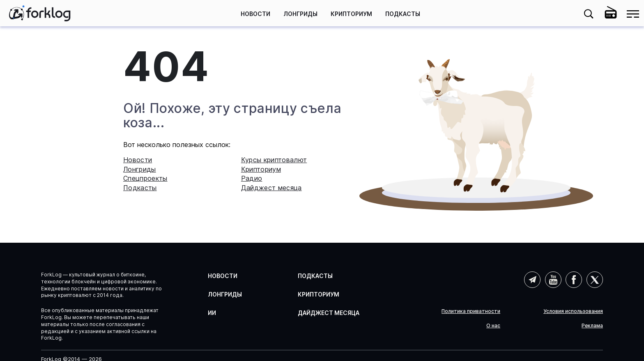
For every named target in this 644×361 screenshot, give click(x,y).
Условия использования (573, 311)
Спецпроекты (145, 178)
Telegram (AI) (532, 280)
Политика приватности (471, 311)
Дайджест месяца (271, 188)
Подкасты (403, 14)
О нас (493, 326)
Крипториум (351, 14)
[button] (589, 14)
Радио (252, 178)
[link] (40, 13)
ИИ (212, 313)
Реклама (592, 326)
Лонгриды (300, 14)
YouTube (553, 280)
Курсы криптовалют (274, 160)
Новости (255, 14)
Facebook (574, 280)
